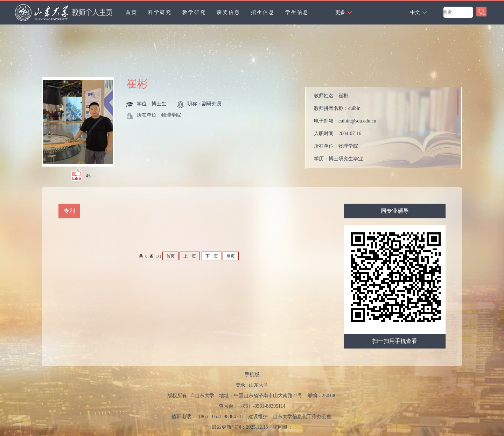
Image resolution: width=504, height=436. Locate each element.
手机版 (252, 375)
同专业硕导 (395, 211)
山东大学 (259, 385)
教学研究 (194, 12)
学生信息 (297, 12)
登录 (240, 385)
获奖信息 (229, 12)
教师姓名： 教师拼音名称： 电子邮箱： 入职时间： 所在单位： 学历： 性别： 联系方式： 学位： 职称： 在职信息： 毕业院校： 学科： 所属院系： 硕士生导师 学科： (345, 130)
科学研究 (160, 12)
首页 (132, 12)
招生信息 (263, 12)
